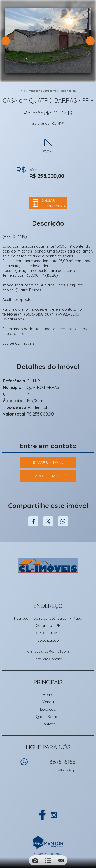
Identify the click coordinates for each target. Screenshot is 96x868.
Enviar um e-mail (48, 462)
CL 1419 (73, 91)
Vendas (34, 91)
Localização (48, 640)
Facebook (33, 521)
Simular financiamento (54, 203)
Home (48, 694)
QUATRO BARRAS (49, 91)
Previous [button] (6, 41)
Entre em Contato (48, 659)
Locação (48, 709)
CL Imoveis (48, 565)
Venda (48, 702)
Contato (48, 724)
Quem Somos (48, 717)
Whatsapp (63, 521)
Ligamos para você (48, 476)
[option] (48, 41)
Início (23, 91)
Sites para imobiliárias (48, 854)
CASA (63, 91)
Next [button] (90, 41)
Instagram (54, 815)
